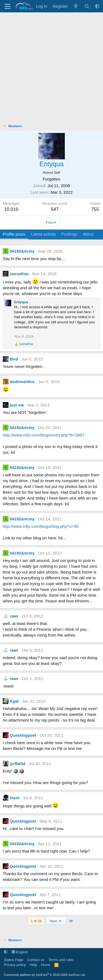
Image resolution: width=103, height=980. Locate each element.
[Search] (87, 6)
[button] (97, 6)
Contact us (36, 960)
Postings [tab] (69, 234)
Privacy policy (15, 965)
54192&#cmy (22, 251)
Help (33, 965)
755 (95, 209)
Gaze (15, 798)
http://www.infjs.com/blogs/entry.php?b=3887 (44, 435)
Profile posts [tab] (14, 234)
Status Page (14, 960)
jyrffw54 (17, 764)
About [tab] (88, 234)
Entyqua (21, 302)
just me (17, 405)
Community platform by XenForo (45, 975)
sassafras (19, 274)
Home (46, 965)
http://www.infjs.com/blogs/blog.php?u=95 (41, 526)
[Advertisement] (51, 67)
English (20, 952)
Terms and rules (61, 960)
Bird (14, 359)
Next (56, 921)
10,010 (11, 209)
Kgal (14, 701)
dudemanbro (22, 382)
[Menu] (8, 6)
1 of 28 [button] (36, 921)
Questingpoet (23, 735)
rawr (14, 616)
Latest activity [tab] (44, 234)
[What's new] (76, 6)
